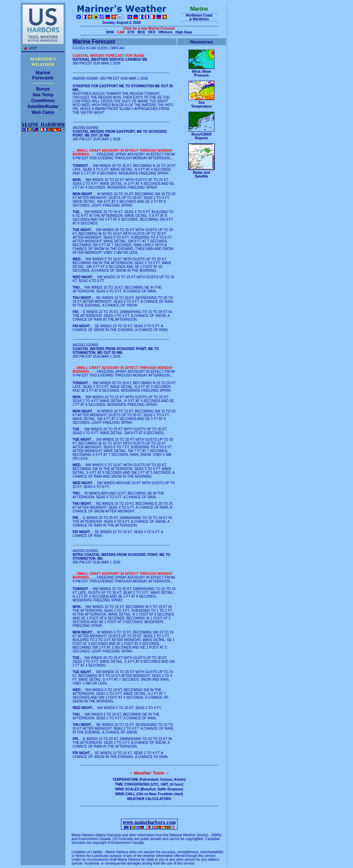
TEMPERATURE (125, 780)
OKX (152, 32)
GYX (131, 32)
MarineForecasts (43, 75)
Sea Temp (43, 95)
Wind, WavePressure (202, 73)
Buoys (43, 89)
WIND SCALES (127, 789)
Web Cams (43, 112)
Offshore (165, 32)
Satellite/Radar (43, 106)
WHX (110, 32)
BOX (141, 32)
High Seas (184, 32)
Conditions (43, 101)
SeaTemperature (202, 104)
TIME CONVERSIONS (132, 784)
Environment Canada (94, 839)
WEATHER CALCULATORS (149, 799)
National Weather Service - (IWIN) (195, 835)
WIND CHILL (125, 794)
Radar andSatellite (201, 174)
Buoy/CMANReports (202, 136)
